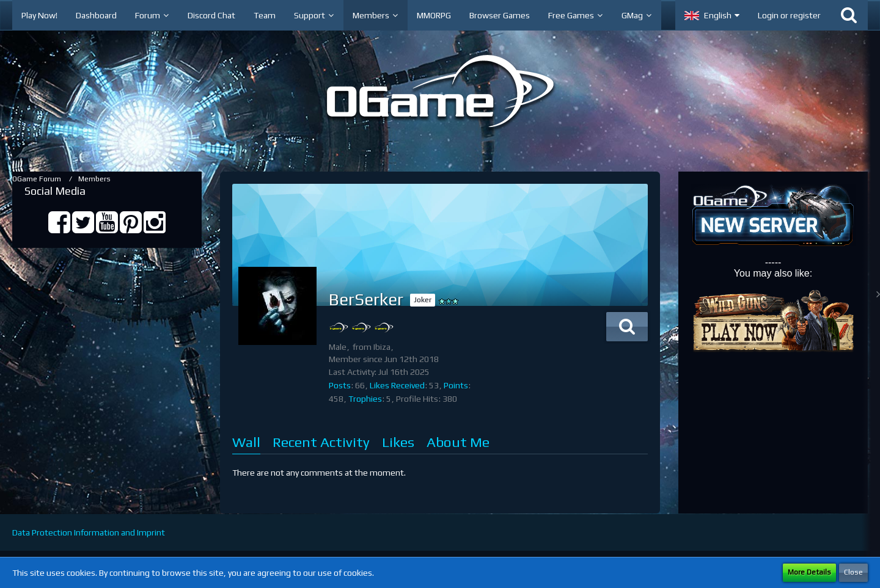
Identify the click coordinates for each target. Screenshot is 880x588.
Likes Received (397, 385)
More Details (809, 572)
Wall (246, 442)
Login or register (789, 15)
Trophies (365, 399)
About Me (458, 442)
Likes (398, 442)
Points (456, 385)
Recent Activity (321, 442)
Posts (340, 385)
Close (853, 572)
